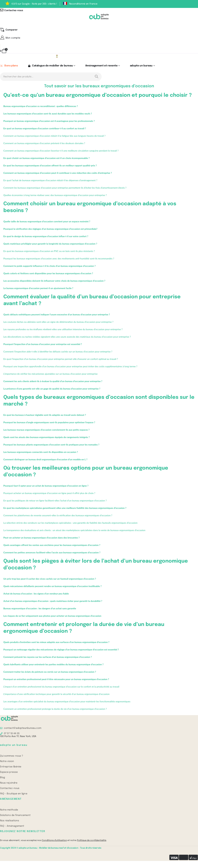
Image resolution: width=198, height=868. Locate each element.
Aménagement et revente (101, 66)
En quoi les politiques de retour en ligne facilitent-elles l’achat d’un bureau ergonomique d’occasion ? (55, 501)
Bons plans (9, 66)
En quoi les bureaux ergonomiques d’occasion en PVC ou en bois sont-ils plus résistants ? (49, 251)
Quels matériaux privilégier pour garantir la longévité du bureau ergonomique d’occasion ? (50, 244)
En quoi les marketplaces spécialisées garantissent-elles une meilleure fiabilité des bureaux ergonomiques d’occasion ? (65, 508)
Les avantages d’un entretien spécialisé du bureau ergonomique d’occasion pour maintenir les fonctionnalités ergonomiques (67, 702)
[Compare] (9, 30)
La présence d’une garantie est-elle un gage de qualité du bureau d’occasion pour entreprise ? (52, 389)
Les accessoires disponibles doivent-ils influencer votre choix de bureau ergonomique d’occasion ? (54, 281)
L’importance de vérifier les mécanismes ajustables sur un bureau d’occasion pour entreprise (50, 374)
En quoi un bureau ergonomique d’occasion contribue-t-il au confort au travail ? (45, 129)
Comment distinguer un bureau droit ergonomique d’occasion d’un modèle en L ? (45, 460)
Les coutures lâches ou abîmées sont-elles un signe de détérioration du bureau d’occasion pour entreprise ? (58, 322)
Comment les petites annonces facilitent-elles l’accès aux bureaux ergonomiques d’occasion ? (52, 553)
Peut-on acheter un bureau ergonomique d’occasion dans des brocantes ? (41, 538)
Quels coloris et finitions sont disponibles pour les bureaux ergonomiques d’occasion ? (48, 273)
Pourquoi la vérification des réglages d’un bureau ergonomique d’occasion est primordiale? (50, 229)
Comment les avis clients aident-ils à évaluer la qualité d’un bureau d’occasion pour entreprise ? (53, 381)
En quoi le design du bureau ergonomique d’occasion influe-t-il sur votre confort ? (46, 236)
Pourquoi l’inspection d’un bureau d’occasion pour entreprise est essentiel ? (43, 344)
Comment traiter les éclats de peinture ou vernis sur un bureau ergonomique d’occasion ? (50, 672)
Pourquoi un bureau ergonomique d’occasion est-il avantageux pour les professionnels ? (49, 121)
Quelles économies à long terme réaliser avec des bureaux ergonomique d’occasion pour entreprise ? (55, 195)
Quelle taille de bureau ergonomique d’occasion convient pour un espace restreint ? (47, 222)
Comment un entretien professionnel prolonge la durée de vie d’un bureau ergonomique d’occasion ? (55, 709)
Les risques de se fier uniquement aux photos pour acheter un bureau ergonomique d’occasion (52, 616)
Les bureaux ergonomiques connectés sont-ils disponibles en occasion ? (41, 452)
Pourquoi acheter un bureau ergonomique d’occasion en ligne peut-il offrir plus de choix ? (49, 493)
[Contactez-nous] (99, 10)
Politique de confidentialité (92, 840)
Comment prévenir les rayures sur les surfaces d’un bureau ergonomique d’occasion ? (48, 657)
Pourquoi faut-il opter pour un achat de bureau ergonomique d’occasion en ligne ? (46, 486)
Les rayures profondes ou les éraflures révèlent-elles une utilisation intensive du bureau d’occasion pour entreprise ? (63, 329)
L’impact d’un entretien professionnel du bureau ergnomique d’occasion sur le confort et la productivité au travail (61, 687)
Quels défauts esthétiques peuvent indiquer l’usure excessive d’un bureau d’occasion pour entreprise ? (57, 315)
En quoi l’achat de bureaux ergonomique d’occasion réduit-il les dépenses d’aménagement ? (50, 180)
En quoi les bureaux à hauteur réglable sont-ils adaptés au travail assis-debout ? (45, 415)
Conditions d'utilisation (54, 840)
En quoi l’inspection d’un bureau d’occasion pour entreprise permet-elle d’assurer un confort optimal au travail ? (61, 359)
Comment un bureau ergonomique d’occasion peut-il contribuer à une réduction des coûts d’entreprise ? (58, 173)
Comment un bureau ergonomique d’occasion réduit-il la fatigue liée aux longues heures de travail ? (54, 136)
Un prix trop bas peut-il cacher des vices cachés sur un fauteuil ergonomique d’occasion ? (50, 579)
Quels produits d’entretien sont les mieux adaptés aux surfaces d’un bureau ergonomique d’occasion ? (56, 642)
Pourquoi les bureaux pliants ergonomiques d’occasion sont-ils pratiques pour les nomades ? (51, 445)
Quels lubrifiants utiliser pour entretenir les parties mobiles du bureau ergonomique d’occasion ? (53, 664)
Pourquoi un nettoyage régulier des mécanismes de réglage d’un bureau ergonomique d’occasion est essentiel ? (61, 650)
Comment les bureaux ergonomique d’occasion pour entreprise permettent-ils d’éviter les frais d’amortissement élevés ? (65, 188)
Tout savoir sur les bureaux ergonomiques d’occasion (99, 86)
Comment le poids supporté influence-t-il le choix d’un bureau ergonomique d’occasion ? (49, 266)
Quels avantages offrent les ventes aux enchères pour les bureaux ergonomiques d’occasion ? (52, 545)
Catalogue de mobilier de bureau (50, 66)
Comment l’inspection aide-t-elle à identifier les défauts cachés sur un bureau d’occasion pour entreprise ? (58, 352)
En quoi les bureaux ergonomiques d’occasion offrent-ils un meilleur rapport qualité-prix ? (50, 166)
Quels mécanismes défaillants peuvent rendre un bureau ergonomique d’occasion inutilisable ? (52, 586)
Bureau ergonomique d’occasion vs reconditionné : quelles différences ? (41, 106)
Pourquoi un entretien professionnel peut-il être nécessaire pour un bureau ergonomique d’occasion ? (56, 679)
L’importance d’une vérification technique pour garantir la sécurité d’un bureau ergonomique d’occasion (56, 694)
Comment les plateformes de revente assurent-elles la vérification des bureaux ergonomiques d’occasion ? (58, 515)
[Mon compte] (99, 38)
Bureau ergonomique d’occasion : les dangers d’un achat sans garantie (40, 609)
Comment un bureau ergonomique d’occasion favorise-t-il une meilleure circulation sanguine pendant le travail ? (61, 151)
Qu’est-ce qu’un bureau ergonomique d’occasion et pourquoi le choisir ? (98, 95)
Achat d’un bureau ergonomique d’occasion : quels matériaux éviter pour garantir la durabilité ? (53, 601)
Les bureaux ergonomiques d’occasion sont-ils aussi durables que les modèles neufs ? (48, 114)
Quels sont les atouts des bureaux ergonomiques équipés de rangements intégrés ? (47, 437)
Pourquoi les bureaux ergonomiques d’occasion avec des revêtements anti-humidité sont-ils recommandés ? (59, 259)
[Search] (96, 77)
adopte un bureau (141, 66)
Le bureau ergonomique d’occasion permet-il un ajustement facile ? (38, 288)
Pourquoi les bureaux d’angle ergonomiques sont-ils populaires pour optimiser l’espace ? (49, 422)
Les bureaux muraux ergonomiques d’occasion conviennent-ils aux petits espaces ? (46, 430)
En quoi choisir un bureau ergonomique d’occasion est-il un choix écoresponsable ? (47, 158)
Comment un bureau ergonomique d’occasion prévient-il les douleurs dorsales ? (44, 143)
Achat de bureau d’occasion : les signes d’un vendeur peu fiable (36, 594)
